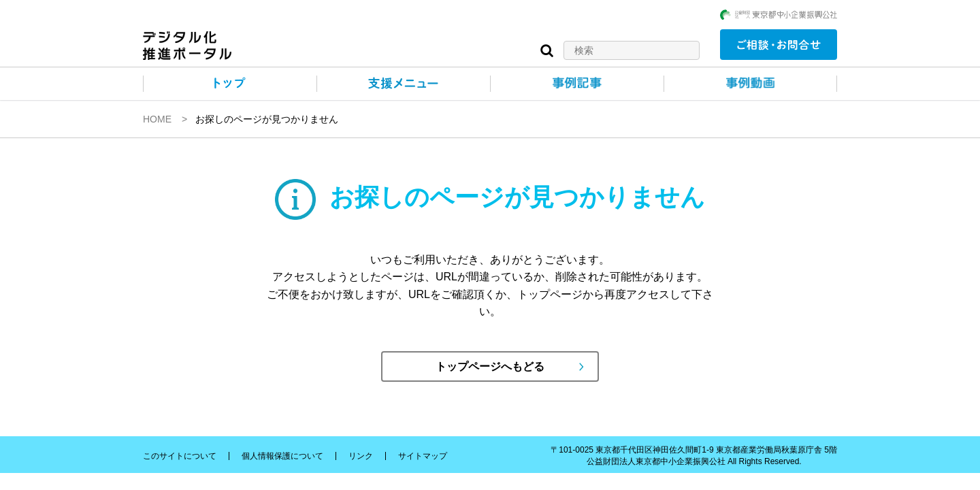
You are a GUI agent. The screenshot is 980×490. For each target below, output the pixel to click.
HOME (157, 119)
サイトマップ (423, 456)
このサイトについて (180, 456)
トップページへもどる (490, 366)
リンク (361, 456)
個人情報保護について (282, 456)
